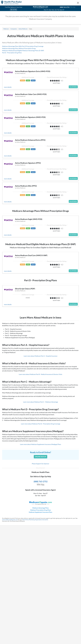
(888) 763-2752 (65, 7)
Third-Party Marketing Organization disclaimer (35, 520)
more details (8, 87)
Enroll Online (73, 87)
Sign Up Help (14, 10)
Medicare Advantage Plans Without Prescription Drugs (19, 48)
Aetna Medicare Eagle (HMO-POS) (29, 219)
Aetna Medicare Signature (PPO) (28, 163)
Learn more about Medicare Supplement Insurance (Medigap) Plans (41, 444)
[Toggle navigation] (78, 3)
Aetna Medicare (23, 29)
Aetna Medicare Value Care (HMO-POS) (31, 94)
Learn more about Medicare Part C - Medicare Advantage (41, 402)
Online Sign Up (40, 457)
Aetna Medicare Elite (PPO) (26, 186)
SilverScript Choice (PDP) (25, 289)
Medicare (6, 29)
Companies (14, 29)
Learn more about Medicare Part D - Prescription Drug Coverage (41, 424)
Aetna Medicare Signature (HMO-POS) (30, 117)
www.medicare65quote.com (10, 520)
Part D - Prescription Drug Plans (12, 53)
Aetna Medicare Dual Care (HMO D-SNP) (31, 255)
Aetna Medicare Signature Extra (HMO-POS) (33, 71)
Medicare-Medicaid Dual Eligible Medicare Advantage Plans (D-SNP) (23, 51)
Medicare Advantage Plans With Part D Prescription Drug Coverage (23, 46)
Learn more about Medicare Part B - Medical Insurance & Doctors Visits (40, 374)
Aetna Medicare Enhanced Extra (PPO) (30, 140)
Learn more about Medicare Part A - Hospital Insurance (40, 356)
